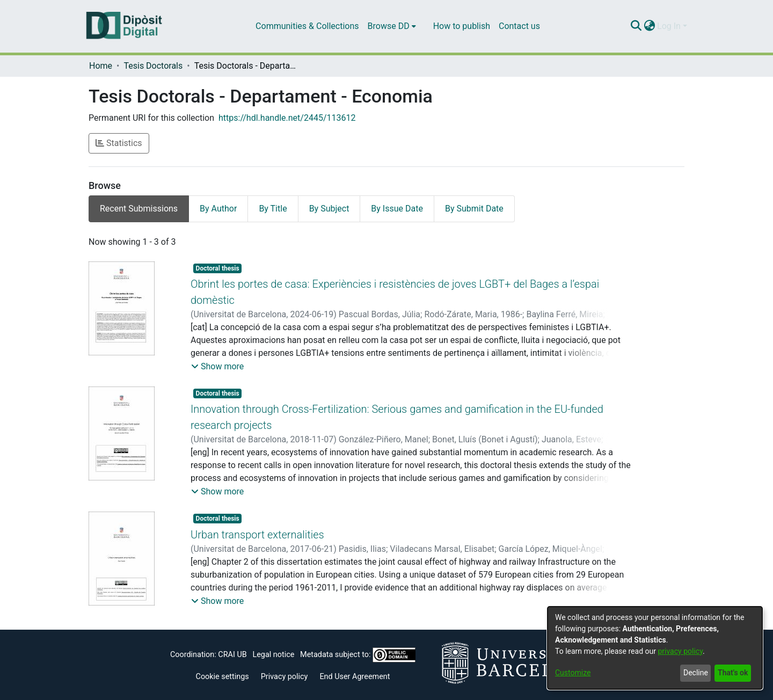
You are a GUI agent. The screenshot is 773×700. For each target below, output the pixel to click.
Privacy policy (285, 677)
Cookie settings (223, 677)
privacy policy (680, 651)
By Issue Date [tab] (397, 209)
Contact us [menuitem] (519, 26)
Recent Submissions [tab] (139, 209)
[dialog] (655, 648)
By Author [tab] (218, 209)
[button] (217, 367)
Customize (573, 673)
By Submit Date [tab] (474, 209)
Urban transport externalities (257, 535)
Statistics (119, 143)
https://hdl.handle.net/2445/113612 (287, 118)
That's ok (733, 673)
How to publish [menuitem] (462, 26)
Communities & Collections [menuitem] (307, 26)
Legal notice (273, 655)
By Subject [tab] (329, 209)
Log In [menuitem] (669, 26)
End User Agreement (355, 677)
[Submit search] (636, 26)
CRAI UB (232, 655)
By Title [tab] (273, 209)
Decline (696, 673)
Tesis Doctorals (153, 66)
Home (101, 66)
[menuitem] (392, 26)
